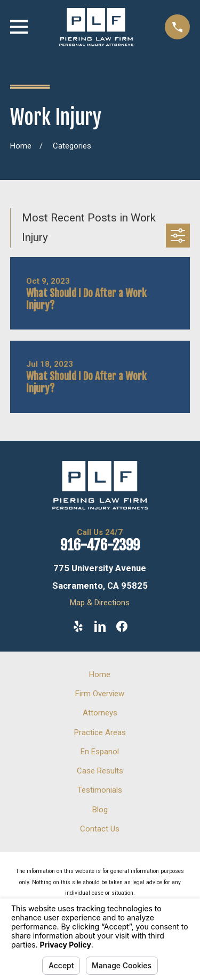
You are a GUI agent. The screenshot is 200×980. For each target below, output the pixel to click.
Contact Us (100, 829)
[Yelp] (78, 626)
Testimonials (100, 790)
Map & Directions (100, 603)
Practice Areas (100, 732)
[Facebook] (122, 626)
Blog (100, 810)
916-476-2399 (100, 545)
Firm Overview (100, 694)
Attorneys (100, 713)
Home (100, 674)
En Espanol (100, 752)
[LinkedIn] (100, 626)
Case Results (100, 771)
